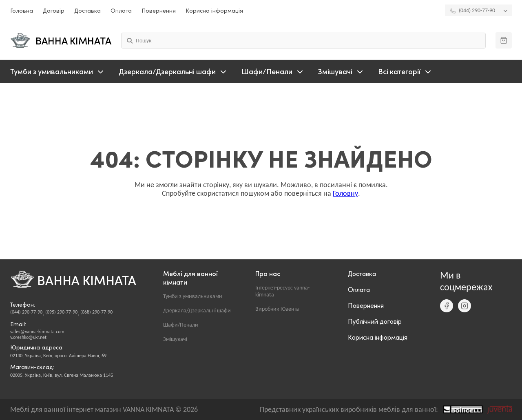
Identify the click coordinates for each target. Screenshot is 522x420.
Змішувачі (175, 339)
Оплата (121, 10)
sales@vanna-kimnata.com (37, 332)
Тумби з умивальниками (193, 296)
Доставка (87, 10)
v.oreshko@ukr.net (28, 337)
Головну (345, 193)
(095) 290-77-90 (61, 312)
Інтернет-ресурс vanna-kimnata (282, 291)
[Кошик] (504, 40)
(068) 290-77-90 (96, 312)
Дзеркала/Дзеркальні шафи (197, 311)
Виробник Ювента (277, 309)
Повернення (159, 10)
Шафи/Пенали (181, 325)
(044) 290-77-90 (26, 312)
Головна (22, 10)
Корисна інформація (214, 10)
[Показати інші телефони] (508, 11)
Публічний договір (375, 321)
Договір (54, 10)
